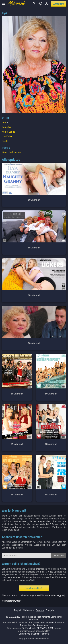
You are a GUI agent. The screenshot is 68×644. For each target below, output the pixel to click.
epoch (52, 595)
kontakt (16, 595)
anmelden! (58, 4)
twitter (17, 601)
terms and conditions (50, 623)
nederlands (29, 610)
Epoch (28, 628)
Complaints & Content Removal (34, 634)
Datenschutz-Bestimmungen (34, 625)
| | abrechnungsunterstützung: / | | (33, 598)
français (50, 610)
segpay (60, 595)
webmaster (7, 601)
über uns (6, 595)
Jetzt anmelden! (34, 588)
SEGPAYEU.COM (45, 628)
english (18, 610)
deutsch (40, 610)
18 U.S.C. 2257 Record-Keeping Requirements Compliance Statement (34, 618)
